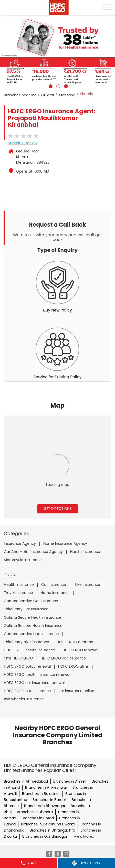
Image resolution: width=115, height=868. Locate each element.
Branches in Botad (38, 818)
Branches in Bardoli (49, 800)
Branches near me (20, 95)
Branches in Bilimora (35, 812)
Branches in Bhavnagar (45, 806)
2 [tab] (58, 86)
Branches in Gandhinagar (45, 837)
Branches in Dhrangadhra (52, 830)
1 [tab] (50, 86)
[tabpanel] (57, 52)
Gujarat (48, 95)
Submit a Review (23, 143)
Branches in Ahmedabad (26, 781)
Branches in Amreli (70, 781)
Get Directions (58, 509)
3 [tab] (65, 86)
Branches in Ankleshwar (46, 788)
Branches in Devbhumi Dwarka (48, 824)
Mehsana (67, 95)
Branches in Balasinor (41, 794)
